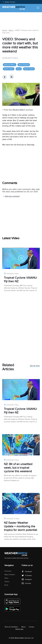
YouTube (26, 583)
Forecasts (8, 571)
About (23, 627)
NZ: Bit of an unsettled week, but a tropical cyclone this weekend (18, 468)
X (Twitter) (27, 575)
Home (5, 30)
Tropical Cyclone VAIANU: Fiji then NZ (21, 280)
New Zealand (24, 65)
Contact (32, 627)
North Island (9, 69)
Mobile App (19, 629)
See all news (35, 366)
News (11, 30)
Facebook (27, 572)
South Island (29, 69)
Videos (7, 582)
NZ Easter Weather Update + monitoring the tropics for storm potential (20, 526)
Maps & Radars (10, 575)
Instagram (27, 579)
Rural (19, 69)
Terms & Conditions (11, 627)
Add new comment (11, 196)
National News (10, 65)
